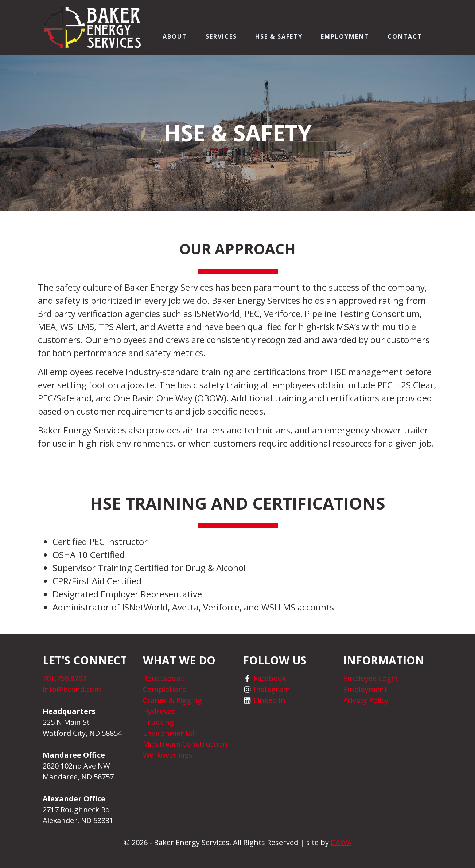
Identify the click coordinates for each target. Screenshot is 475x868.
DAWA (341, 842)
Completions (165, 689)
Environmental (168, 733)
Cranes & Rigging (172, 700)
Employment (365, 689)
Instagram (272, 689)
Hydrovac (159, 711)
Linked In (270, 700)
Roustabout (163, 678)
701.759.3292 (65, 678)
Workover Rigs (168, 755)
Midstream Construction (185, 744)
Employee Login (370, 678)
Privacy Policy (366, 700)
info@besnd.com (72, 689)
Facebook (270, 678)
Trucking (158, 722)
